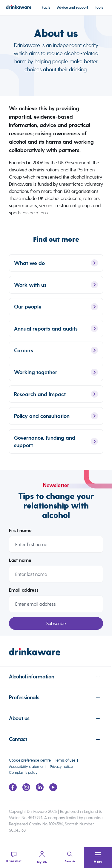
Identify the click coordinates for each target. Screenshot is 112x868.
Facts (46, 8)
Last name (20, 565)
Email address (24, 594)
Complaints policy (23, 772)
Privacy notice (61, 767)
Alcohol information (32, 677)
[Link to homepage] (19, 8)
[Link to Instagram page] (26, 789)
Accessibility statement (27, 767)
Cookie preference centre (30, 760)
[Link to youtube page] (53, 789)
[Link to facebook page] (13, 789)
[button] (98, 858)
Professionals (24, 698)
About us (19, 719)
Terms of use (65, 760)
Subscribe (56, 628)
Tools (99, 8)
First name (20, 535)
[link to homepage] (56, 657)
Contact (18, 739)
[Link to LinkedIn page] (40, 789)
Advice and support (73, 8)
